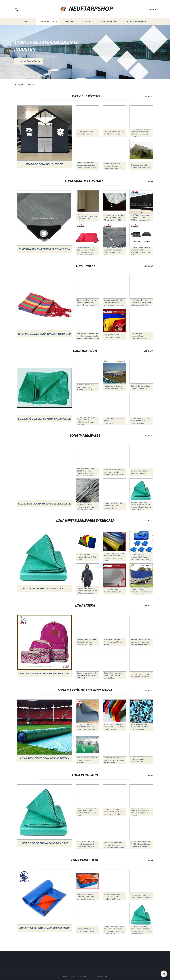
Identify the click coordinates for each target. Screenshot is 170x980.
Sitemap (104, 976)
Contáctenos (109, 25)
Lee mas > (145, 96)
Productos (48, 25)
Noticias (70, 25)
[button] (16, 10)
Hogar (27, 25)
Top (164, 974)
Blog (88, 25)
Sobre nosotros (137, 25)
